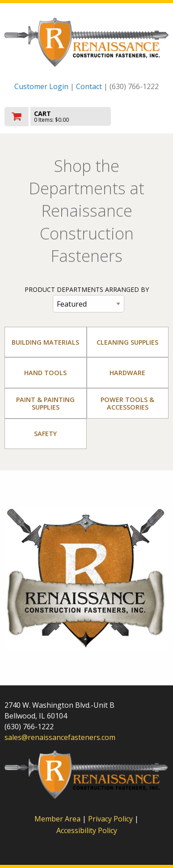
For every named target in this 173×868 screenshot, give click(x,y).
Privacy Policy (111, 819)
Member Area (57, 819)
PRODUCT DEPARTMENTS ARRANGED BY (87, 289)
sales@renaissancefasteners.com (60, 737)
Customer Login (41, 86)
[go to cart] (62, 117)
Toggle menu (144, 116)
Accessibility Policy (87, 830)
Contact (89, 86)
